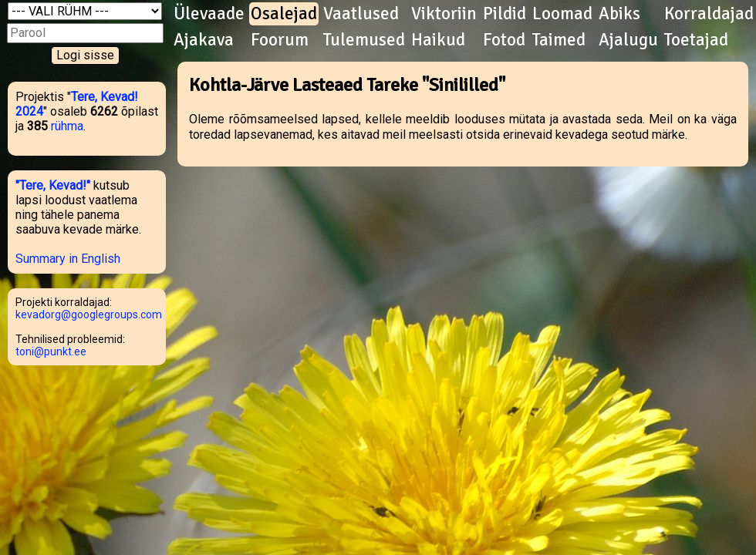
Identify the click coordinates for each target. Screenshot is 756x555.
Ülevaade (209, 14)
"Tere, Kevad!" (53, 185)
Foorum (280, 40)
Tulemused (364, 40)
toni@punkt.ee (51, 351)
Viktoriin (444, 14)
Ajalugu (628, 40)
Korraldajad (709, 14)
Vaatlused (361, 14)
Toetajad (696, 40)
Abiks (619, 14)
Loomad (562, 14)
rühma (67, 126)
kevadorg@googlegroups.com (89, 314)
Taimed (559, 40)
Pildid (505, 14)
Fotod (504, 40)
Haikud (438, 40)
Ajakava (204, 40)
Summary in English (68, 259)
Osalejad (284, 14)
